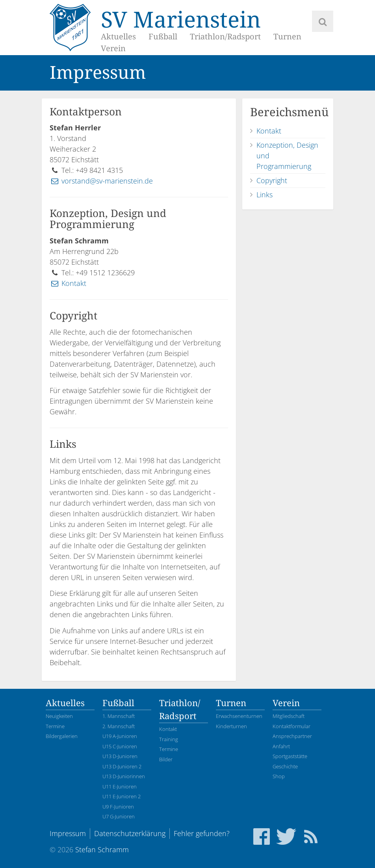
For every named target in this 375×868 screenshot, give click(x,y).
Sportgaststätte (290, 756)
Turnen (287, 37)
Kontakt (68, 283)
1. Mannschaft (119, 716)
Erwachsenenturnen (239, 716)
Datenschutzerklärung (130, 833)
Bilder (166, 759)
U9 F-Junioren (118, 807)
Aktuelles (118, 37)
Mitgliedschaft (289, 716)
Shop (279, 776)
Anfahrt (281, 746)
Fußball (163, 37)
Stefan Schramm (102, 849)
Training (169, 739)
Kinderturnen (231, 726)
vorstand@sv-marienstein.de (101, 181)
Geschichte (285, 766)
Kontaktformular (291, 726)
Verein (113, 48)
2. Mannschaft (119, 726)
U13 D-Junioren (120, 756)
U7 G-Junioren (119, 816)
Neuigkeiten (59, 716)
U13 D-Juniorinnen (124, 776)
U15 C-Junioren (120, 746)
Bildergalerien (62, 736)
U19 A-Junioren (120, 736)
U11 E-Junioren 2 (122, 796)
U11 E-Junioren (120, 786)
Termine (55, 726)
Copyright (272, 180)
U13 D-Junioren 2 (122, 766)
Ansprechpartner (292, 736)
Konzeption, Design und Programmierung (287, 156)
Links (265, 195)
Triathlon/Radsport (225, 37)
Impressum (68, 833)
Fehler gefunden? (202, 833)
